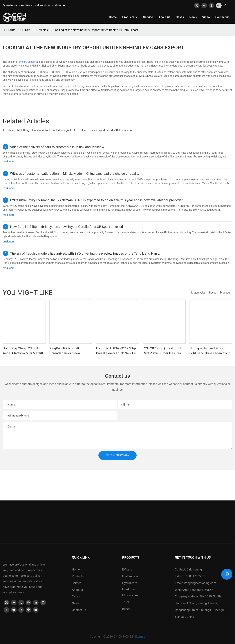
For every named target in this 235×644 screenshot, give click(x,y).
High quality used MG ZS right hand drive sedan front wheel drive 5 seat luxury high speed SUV (209, 351)
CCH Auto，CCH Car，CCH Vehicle (26, 30)
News (76, 603)
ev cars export (27, 62)
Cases (76, 596)
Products (225, 293)
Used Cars (129, 589)
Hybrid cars (130, 583)
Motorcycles (198, 293)
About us (78, 590)
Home (76, 569)
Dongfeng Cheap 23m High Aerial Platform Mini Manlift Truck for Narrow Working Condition (23, 351)
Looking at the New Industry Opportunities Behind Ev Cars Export (96, 30)
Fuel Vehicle (130, 576)
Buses (213, 293)
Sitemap (139, 637)
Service (77, 583)
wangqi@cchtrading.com (200, 583)
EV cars (127, 569)
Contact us (79, 610)
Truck (126, 602)
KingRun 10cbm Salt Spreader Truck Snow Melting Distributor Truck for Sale (70, 351)
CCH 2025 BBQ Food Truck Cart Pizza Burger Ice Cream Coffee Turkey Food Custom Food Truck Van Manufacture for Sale (164, 351)
